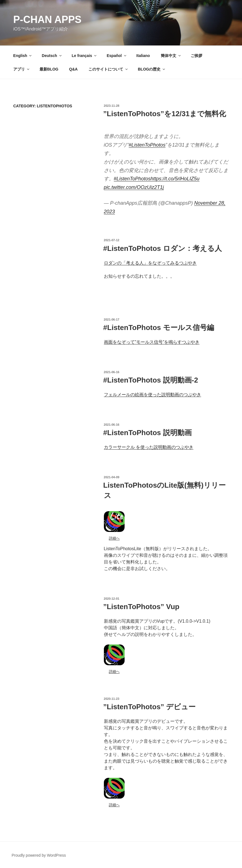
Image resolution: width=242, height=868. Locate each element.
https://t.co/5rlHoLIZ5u (175, 179)
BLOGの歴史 (152, 69)
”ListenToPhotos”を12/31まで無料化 (165, 114)
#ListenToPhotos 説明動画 (148, 433)
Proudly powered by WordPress (39, 855)
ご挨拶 (196, 56)
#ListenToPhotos (147, 145)
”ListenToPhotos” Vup (141, 607)
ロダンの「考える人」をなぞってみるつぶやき (150, 263)
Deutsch (52, 56)
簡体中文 (171, 56)
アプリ (22, 69)
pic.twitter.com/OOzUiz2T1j (134, 187)
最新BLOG (49, 69)
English (23, 56)
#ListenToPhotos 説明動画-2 (151, 380)
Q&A (73, 69)
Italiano (143, 56)
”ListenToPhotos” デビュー (150, 707)
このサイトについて (108, 69)
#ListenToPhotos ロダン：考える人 (163, 248)
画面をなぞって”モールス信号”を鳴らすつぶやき (152, 342)
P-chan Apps (47, 20)
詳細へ (114, 538)
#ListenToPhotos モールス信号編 (159, 328)
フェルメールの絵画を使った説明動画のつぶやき (152, 395)
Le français (84, 56)
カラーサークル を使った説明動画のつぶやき (149, 447)
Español (117, 56)
